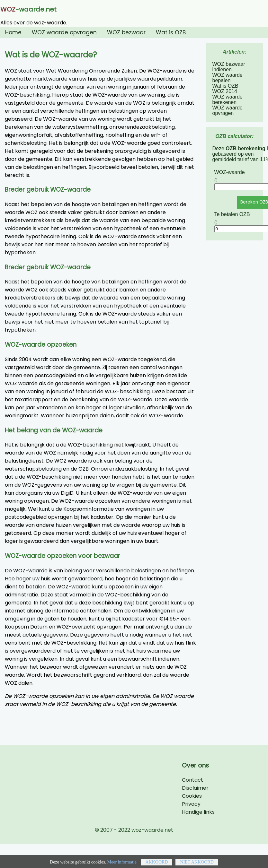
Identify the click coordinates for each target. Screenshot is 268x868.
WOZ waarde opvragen (64, 32)
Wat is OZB (171, 32)
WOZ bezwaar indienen (229, 67)
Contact (192, 780)
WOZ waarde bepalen (228, 78)
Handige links (198, 812)
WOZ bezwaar (126, 32)
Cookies (192, 796)
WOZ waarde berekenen (228, 100)
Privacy (191, 804)
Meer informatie (122, 865)
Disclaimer (195, 788)
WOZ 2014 (225, 91)
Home (13, 32)
